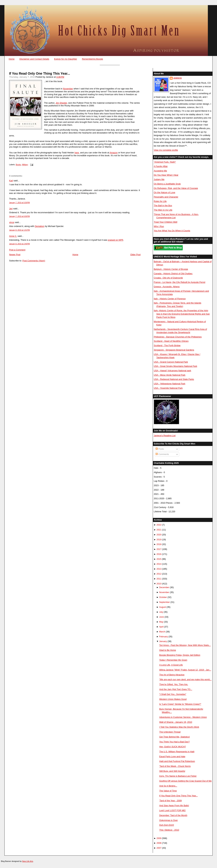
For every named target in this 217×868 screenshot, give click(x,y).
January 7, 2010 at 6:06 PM (19, 216)
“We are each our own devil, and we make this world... (185, 679)
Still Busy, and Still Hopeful (172, 771)
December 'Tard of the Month (173, 815)
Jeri (11, 209)
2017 (159, 549)
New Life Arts (28, 861)
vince (12, 222)
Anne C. (13, 236)
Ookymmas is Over (168, 820)
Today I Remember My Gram (173, 660)
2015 (159, 559)
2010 (159, 584)
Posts (160, 449)
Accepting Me (160, 171)
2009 (159, 838)
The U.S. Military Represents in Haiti (177, 752)
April (161, 627)
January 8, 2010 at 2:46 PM (19, 244)
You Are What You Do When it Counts (172, 231)
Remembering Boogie (92, 59)
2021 (159, 530)
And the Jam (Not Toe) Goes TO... (176, 689)
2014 (159, 564)
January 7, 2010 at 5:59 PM (19, 203)
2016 (159, 554)
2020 (159, 535)
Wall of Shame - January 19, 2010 (176, 722)
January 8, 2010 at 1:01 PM (19, 230)
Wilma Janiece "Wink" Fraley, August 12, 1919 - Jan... (185, 670)
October (163, 597)
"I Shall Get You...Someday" (173, 694)
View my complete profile (166, 150)
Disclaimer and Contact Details (34, 59)
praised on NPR (116, 240)
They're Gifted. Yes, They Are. (174, 684)
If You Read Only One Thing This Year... (40, 74)
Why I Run (159, 226)
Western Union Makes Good (173, 699)
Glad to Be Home (168, 650)
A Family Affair (161, 166)
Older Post (136, 255)
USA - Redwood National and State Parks (174, 379)
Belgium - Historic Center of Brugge (171, 269)
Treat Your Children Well (166, 222)
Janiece (177, 78)
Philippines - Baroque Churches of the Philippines (178, 337)
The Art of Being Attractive (172, 675)
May (161, 622)
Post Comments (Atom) (34, 261)
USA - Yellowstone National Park (170, 384)
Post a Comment (17, 250)
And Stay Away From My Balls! (174, 805)
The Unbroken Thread (170, 732)
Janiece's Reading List (165, 436)
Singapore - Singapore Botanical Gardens (174, 350)
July (161, 612)
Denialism (40, 226)
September (165, 602)
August (163, 607)
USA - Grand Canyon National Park (171, 362)
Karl (11, 181)
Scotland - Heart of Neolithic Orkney (171, 341)
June (162, 617)
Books (18, 165)
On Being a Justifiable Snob (167, 184)
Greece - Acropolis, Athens (167, 287)
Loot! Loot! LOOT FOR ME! (172, 810)
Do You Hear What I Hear (166, 175)
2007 (159, 848)
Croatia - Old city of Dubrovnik (168, 278)
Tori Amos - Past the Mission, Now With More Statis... (185, 645)
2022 (159, 525)
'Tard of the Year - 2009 (170, 801)
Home (12, 59)
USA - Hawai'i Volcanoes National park (172, 371)
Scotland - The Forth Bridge (167, 345)
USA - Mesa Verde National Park (170, 375)
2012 (159, 574)
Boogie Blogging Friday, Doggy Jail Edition (180, 655)
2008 (159, 843)
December (164, 587)
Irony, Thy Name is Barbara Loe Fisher (178, 776)
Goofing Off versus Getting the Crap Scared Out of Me (185, 781)
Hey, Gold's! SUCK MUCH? (172, 747)
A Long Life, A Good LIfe (171, 665)
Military (25, 165)
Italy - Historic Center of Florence (170, 299)
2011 (159, 579)
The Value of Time (168, 791)
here (77, 153)
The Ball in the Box (163, 206)
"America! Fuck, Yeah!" (165, 162)
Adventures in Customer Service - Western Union (183, 717)
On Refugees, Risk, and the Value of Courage (176, 188)
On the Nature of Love (165, 192)
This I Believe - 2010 (169, 830)
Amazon (114, 153)
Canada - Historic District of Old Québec (173, 274)
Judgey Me (159, 179)
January (163, 641)
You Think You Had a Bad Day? (174, 742)
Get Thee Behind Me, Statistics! (175, 737)
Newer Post (15, 255)
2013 (159, 569)
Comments (162, 454)
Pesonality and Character (166, 197)
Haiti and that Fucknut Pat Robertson (177, 761)
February (164, 637)
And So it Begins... (168, 786)
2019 (159, 540)
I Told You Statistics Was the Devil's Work (179, 727)
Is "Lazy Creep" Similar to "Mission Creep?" (180, 704)
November (68, 89)
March (162, 632)
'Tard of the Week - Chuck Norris (175, 766)
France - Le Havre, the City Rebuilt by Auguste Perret (180, 282)
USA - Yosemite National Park (168, 388)
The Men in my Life (163, 210)
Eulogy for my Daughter (66, 59)
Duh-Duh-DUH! (167, 825)
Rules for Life (160, 201)
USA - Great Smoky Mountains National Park (175, 366)
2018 (159, 544)
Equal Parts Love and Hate (172, 756)
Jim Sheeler (61, 103)
